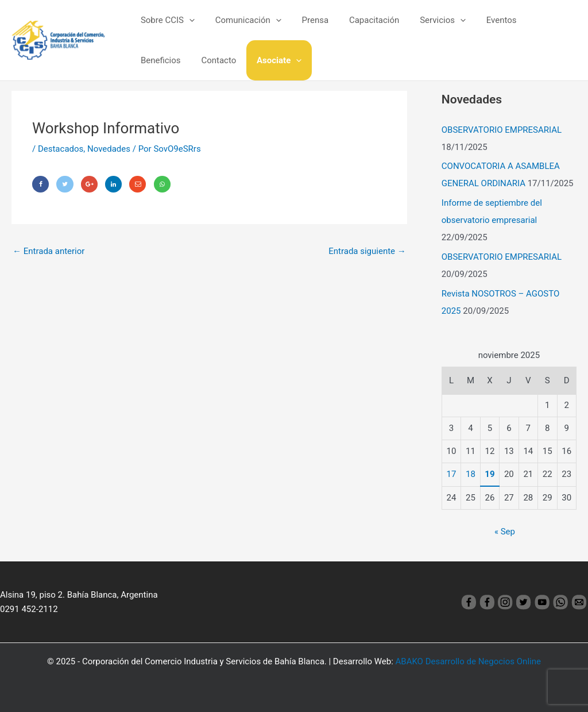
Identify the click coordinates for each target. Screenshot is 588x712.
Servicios (428, 20)
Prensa (307, 20)
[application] (187, 20)
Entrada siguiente (367, 251)
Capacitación (363, 20)
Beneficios (536, 20)
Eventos (483, 20)
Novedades (109, 149)
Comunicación (243, 20)
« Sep (505, 532)
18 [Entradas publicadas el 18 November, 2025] (471, 474)
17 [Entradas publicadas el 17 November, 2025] (452, 474)
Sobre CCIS (166, 20)
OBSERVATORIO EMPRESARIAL (502, 130)
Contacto (156, 60)
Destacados (61, 149)
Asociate (214, 60)
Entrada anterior (49, 251)
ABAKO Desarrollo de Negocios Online (468, 661)
